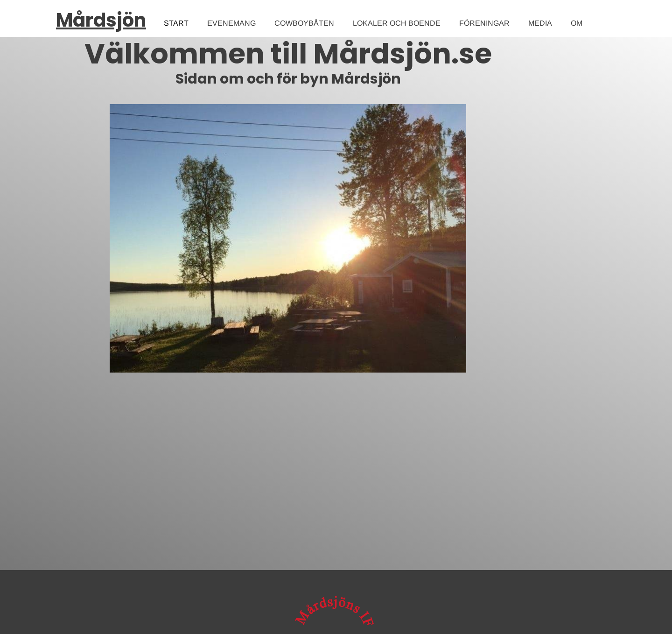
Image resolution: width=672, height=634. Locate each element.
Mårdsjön (101, 20)
